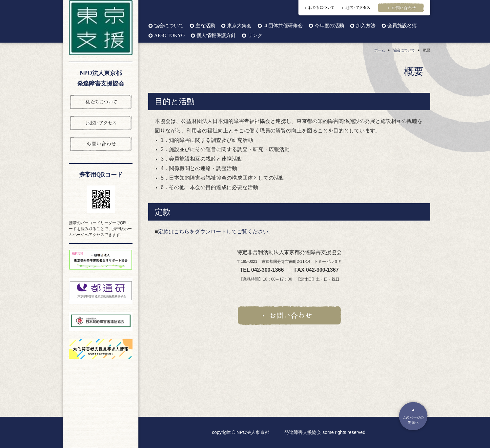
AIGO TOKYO (169, 36)
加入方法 (366, 26)
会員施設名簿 (402, 26)
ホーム (380, 50)
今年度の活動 (329, 26)
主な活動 (205, 26)
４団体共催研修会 (283, 26)
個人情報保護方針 (216, 36)
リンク (255, 36)
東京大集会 (239, 26)
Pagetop (413, 416)
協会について (169, 26)
